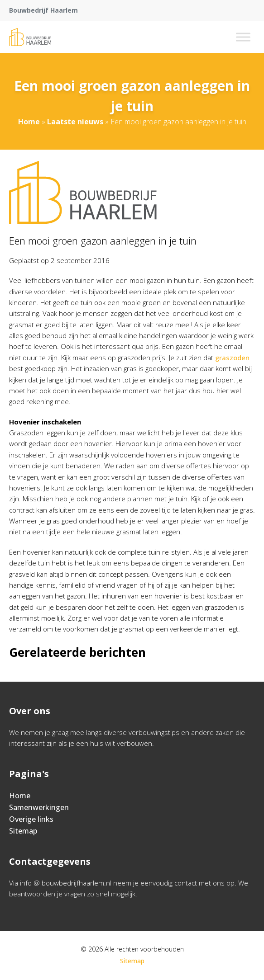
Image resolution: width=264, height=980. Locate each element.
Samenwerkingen (39, 807)
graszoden (232, 358)
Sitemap (23, 831)
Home (29, 122)
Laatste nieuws (75, 122)
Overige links (31, 819)
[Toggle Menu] (243, 37)
